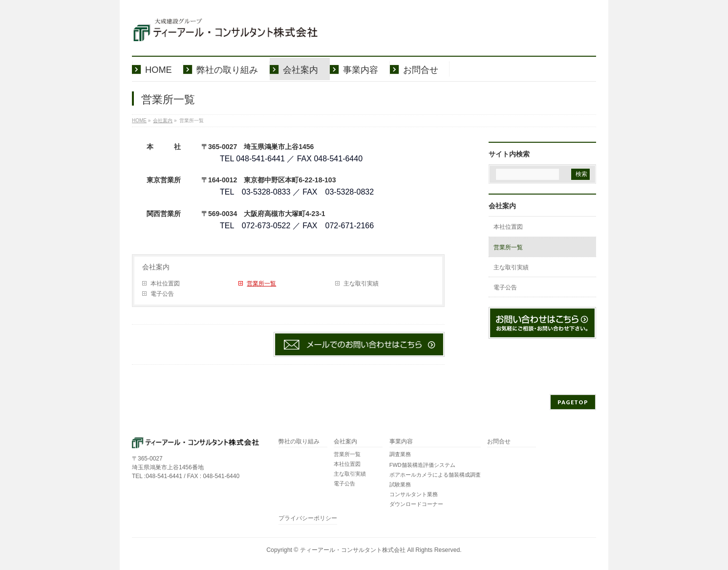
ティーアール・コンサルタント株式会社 (353, 550)
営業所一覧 (261, 284)
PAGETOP (573, 402)
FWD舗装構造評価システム (422, 465)
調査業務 (400, 454)
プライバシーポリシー (308, 518)
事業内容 (401, 442)
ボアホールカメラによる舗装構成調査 (435, 475)
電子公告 (162, 294)
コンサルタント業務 (414, 494)
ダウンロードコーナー (416, 504)
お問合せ (499, 442)
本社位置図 (165, 284)
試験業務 (400, 484)
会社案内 (156, 267)
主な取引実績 (361, 284)
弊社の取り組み (299, 442)
